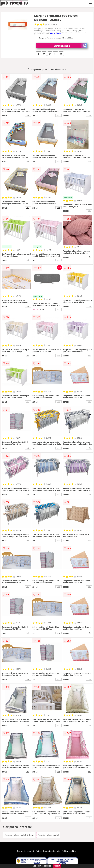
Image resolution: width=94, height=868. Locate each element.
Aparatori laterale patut (48, 835)
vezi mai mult (56, 34)
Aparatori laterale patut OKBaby (19, 835)
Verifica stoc (70, 46)
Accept (57, 866)
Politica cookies (69, 851)
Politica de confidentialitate (48, 851)
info (28, 115)
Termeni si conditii (25, 851)
